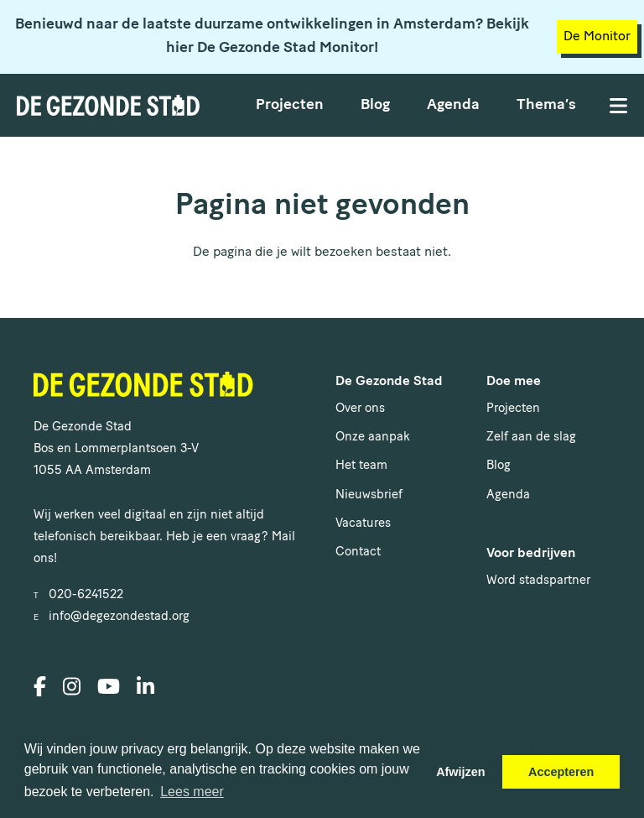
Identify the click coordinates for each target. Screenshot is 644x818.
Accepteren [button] (561, 772)
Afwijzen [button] (460, 772)
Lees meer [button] (192, 792)
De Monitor (597, 37)
